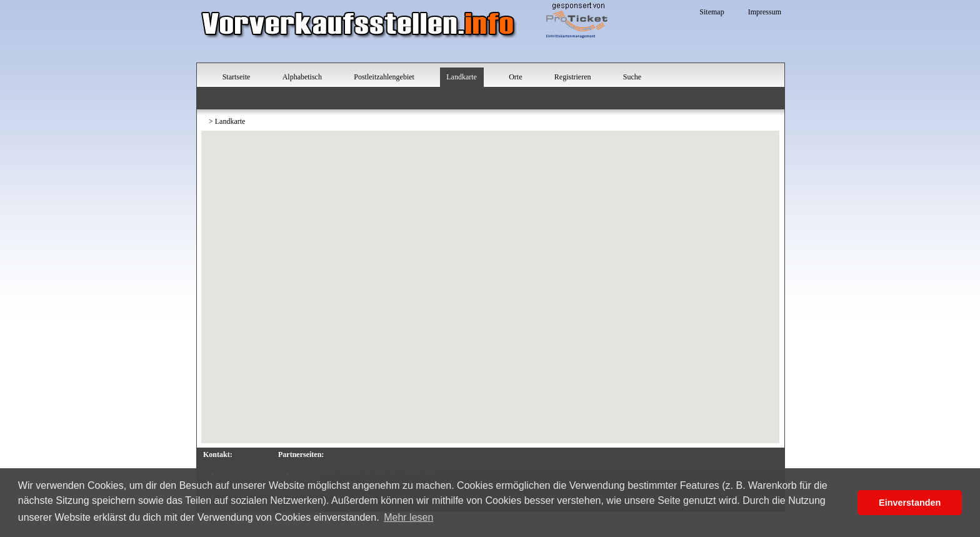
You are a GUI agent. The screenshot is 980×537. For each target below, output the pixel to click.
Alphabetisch (302, 77)
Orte (515, 77)
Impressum (765, 12)
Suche (632, 77)
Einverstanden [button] (910, 503)
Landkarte (462, 77)
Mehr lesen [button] (408, 517)
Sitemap (712, 12)
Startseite (237, 77)
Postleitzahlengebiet (384, 77)
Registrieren (573, 77)
